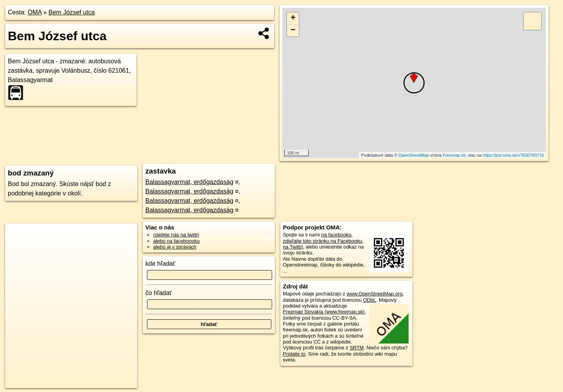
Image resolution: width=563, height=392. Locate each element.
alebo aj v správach (175, 247)
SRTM (357, 348)
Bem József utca (72, 12)
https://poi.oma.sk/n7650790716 (514, 155)
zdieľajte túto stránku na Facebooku (323, 241)
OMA (35, 12)
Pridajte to (294, 354)
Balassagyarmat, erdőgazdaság (189, 182)
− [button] (293, 30)
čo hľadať (159, 293)
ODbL (369, 300)
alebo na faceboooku (177, 241)
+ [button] (293, 18)
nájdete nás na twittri (176, 235)
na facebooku (336, 235)
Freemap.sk (454, 155)
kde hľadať (160, 264)
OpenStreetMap (414, 155)
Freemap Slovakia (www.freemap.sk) (324, 312)
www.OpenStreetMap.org (374, 294)
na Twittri (293, 247)
